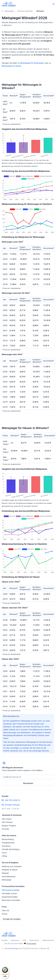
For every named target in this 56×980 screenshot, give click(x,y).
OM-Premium (7, 822)
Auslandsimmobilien (10, 897)
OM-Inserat (7, 819)
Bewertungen (14, 948)
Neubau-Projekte (9, 826)
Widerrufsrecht (48, 940)
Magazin (5, 873)
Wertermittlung (8, 839)
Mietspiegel (6, 880)
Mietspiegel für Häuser (12, 66)
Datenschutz (34, 940)
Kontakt (5, 940)
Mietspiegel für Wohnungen (32, 63)
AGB (24, 940)
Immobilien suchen (9, 893)
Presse (5, 914)
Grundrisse (6, 846)
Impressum (15, 940)
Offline (5, 856)
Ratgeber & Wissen (10, 870)
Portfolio (5, 829)
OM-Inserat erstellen (11, 890)
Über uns (6, 910)
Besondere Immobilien (11, 900)
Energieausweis (8, 843)
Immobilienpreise (9, 876)
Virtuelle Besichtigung (11, 849)
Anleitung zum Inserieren (12, 866)
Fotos (4, 853)
